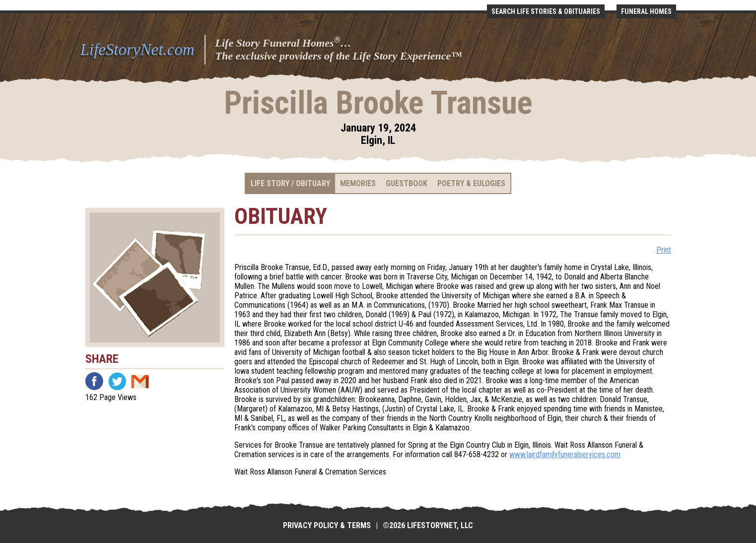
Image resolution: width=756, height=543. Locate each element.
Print (664, 250)
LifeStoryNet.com (137, 50)
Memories (358, 183)
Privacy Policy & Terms (327, 525)
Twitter (117, 381)
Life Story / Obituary (290, 183)
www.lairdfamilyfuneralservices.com (565, 454)
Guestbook (407, 183)
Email (140, 381)
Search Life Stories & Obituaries (546, 11)
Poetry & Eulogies (471, 183)
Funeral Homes (646, 11)
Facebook (94, 381)
